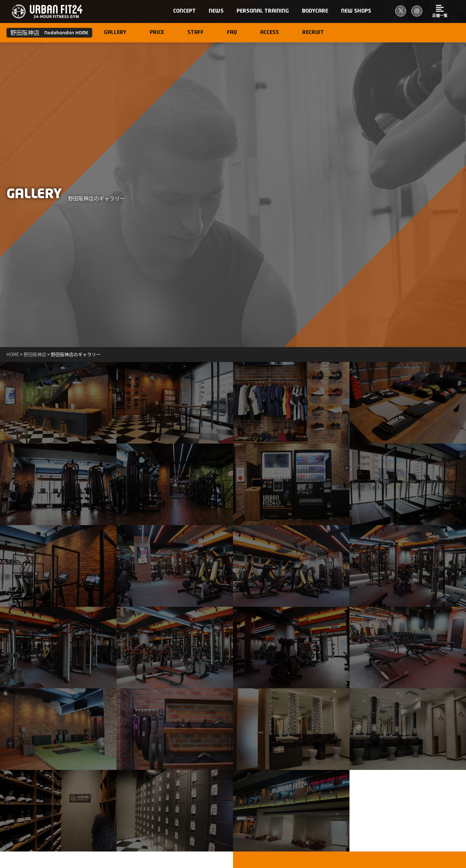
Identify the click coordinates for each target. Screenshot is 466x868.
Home (13, 354)
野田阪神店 (35, 354)
